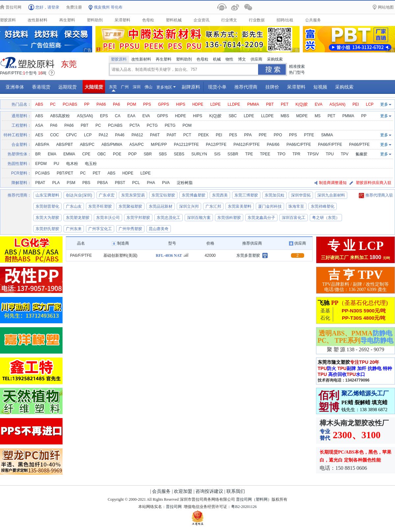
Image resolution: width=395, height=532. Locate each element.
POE (117, 154)
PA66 (101, 104)
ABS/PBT (65, 145)
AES (39, 135)
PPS (147, 104)
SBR (148, 154)
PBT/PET (65, 173)
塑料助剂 (95, 20)
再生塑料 (67, 20)
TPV (344, 154)
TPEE (265, 154)
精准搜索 (297, 66)
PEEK (203, 135)
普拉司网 (244, 499)
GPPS (163, 104)
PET (285, 104)
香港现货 (41, 87)
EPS (104, 116)
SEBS (179, 154)
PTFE (309, 135)
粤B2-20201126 (244, 507)
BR (38, 154)
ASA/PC (137, 145)
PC (53, 104)
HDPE (198, 104)
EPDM (41, 164)
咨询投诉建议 (209, 491)
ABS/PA (42, 145)
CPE (86, 154)
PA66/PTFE (359, 145)
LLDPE (234, 104)
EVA (318, 104)
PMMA (253, 104)
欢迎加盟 (183, 491)
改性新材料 (38, 20)
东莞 (113, 88)
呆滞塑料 (122, 20)
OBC (102, 154)
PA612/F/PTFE (247, 145)
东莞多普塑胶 (248, 255)
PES (233, 135)
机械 (217, 59)
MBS (285, 116)
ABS (39, 104)
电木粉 (72, 164)
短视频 (320, 87)
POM (132, 104)
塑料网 (262, 499)
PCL (136, 183)
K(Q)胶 (302, 104)
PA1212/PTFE (186, 145)
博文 (242, 59)
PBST (120, 183)
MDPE (302, 116)
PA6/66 (273, 145)
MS (318, 116)
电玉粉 (91, 164)
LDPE (215, 104)
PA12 (103, 135)
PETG (170, 125)
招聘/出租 (285, 20)
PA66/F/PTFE (330, 145)
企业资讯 (201, 20)
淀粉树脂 (185, 183)
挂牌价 (272, 87)
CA (118, 116)
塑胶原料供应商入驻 (374, 183)
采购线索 (275, 59)
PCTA (134, 125)
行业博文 (229, 20)
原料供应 (28, 63)
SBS (163, 154)
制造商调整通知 (333, 183)
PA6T (155, 135)
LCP (370, 104)
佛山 (148, 87)
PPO (278, 135)
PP (87, 104)
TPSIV (313, 154)
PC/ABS (70, 104)
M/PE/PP (159, 145)
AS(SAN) (338, 104)
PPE (263, 135)
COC (54, 135)
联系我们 (236, 491)
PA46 (120, 135)
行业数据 (257, 20)
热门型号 (297, 72)
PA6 (117, 104)
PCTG (152, 125)
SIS (217, 154)
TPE (249, 154)
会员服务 (161, 491)
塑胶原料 (8, 20)
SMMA (327, 135)
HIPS (181, 104)
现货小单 (217, 87)
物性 (229, 59)
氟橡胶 (361, 154)
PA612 (137, 135)
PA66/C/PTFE (299, 145)
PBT (270, 104)
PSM (71, 183)
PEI (356, 104)
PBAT (40, 183)
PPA (248, 135)
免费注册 (74, 7)
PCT (187, 135)
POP (132, 154)
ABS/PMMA (112, 145)
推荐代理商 (246, 87)
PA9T (171, 135)
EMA (52, 154)
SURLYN (199, 154)
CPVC (71, 135)
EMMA (69, 154)
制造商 (120, 243)
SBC (233, 116)
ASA (39, 125)
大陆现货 (94, 87)
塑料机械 (174, 20)
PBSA (103, 183)
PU (56, 164)
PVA (166, 183)
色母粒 (148, 20)
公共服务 (313, 20)
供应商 (256, 59)
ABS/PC (87, 145)
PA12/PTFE (216, 145)
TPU (330, 154)
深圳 (137, 87)
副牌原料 (191, 87)
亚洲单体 (15, 87)
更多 (386, 104)
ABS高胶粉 (60, 116)
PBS (86, 183)
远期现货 (67, 87)
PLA (56, 183)
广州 (125, 87)
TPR (296, 154)
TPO (281, 154)
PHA (151, 183)
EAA (131, 116)
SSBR (233, 154)
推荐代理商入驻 (376, 196)
